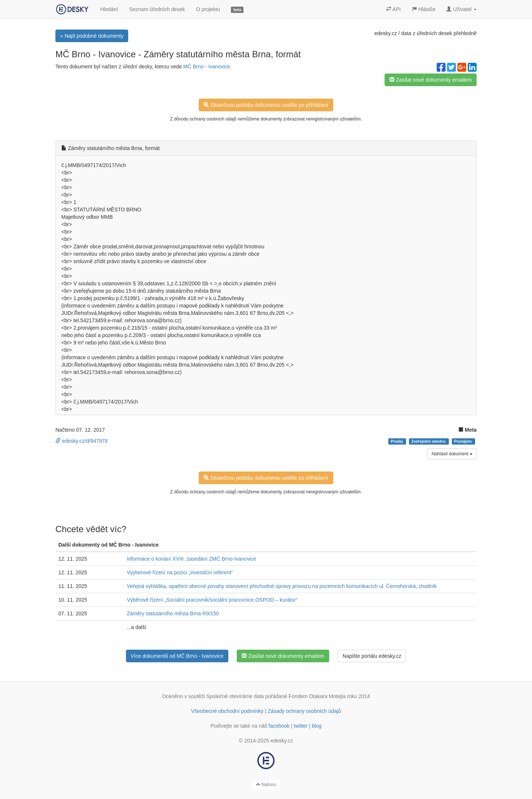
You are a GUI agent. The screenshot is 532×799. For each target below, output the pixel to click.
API (393, 9)
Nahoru (266, 785)
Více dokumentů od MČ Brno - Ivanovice (177, 656)
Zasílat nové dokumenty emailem (431, 80)
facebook (279, 726)
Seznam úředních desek (157, 9)
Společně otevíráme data (235, 696)
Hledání (109, 9)
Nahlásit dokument (452, 454)
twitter (301, 726)
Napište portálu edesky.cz (372, 656)
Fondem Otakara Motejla (317, 696)
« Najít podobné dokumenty (92, 36)
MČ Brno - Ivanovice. (207, 67)
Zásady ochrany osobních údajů (304, 711)
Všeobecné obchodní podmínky (227, 711)
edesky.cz (386, 33)
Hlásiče (424, 9)
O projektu (208, 9)
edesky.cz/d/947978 (81, 441)
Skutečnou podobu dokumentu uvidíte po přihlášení (266, 105)
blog (317, 726)
